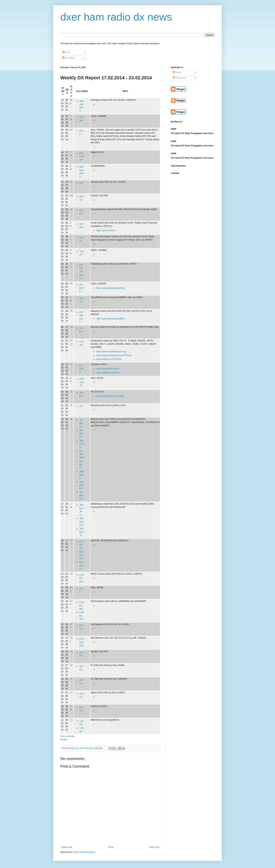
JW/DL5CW (82, 522)
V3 (71, 651)
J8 (71, 419)
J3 (71, 392)
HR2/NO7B (82, 382)
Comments (69, 58)
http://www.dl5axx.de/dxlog (110, 396)
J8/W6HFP (82, 454)
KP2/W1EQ (82, 555)
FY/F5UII (82, 369)
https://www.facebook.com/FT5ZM (114, 355)
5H (71, 130)
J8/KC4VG (82, 444)
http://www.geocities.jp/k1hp (111, 288)
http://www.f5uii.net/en (108, 369)
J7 (71, 405)
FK (71, 284)
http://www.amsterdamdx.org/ (111, 351)
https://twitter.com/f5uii (108, 373)
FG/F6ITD (81, 268)
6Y (71, 182)
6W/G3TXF (82, 156)
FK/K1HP (82, 288)
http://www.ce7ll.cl (105, 230)
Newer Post (67, 847)
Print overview (68, 736)
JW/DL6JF (82, 532)
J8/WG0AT (81, 495)
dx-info (64, 740)
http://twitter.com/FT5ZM (109, 359)
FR (71, 327)
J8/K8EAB (82, 475)
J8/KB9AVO (82, 485)
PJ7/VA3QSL (82, 642)
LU (71, 574)
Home (111, 847)
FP (71, 311)
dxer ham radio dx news (116, 17)
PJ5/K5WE (82, 606)
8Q (71, 196)
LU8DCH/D (82, 578)
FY (71, 364)
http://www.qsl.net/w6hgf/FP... (111, 319)
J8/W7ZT (81, 465)
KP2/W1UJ (82, 565)
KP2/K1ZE (82, 545)
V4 (71, 665)
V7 (71, 692)
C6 (71, 209)
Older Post (154, 847)
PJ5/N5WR (82, 616)
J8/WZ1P (81, 423)
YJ (71, 720)
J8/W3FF (81, 434)
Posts (66, 52)
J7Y (81, 406)
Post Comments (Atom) (84, 852)
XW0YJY (81, 711)
